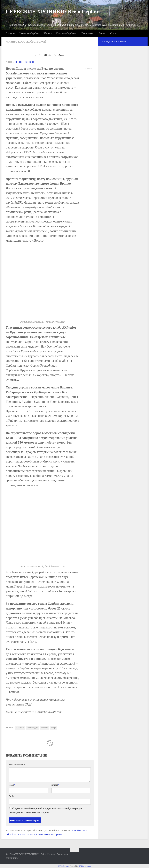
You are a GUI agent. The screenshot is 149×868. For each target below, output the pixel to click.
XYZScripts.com (85, 866)
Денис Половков (25, 62)
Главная (10, 33)
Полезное (87, 33)
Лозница (20, 728)
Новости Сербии (29, 33)
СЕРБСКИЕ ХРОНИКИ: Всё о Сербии (53, 12)
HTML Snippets (64, 866)
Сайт (11, 796)
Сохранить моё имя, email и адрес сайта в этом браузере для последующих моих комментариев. (46, 810)
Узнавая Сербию (66, 33)
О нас (113, 33)
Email (55, 785)
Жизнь (48, 33)
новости (45, 728)
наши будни (32, 728)
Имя (12, 785)
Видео (102, 33)
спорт (54, 728)
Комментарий (18, 764)
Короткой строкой (32, 42)
